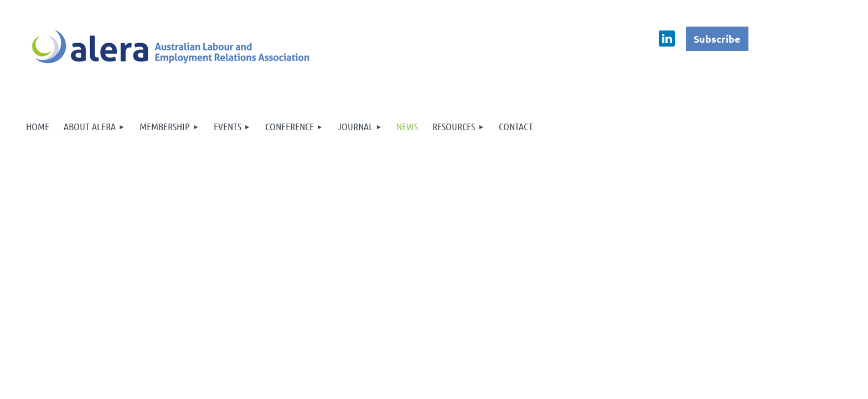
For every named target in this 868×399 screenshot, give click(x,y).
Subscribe (717, 39)
